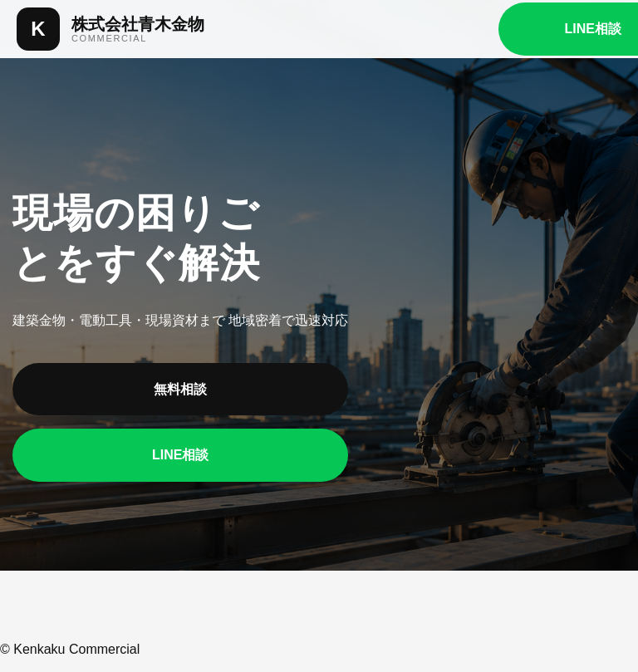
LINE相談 (180, 455)
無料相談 (180, 389)
